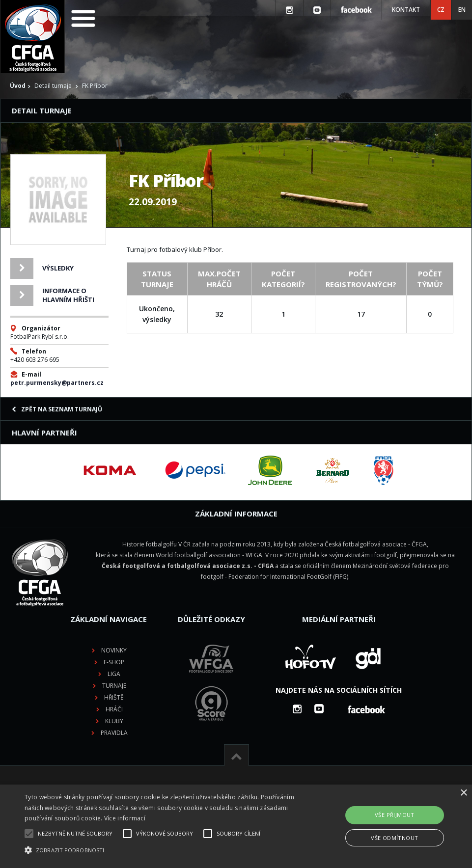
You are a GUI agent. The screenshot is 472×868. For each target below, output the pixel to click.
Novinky (114, 650)
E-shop (114, 662)
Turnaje (114, 686)
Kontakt (406, 10)
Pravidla (114, 733)
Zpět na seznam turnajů (57, 409)
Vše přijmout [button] (395, 815)
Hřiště (114, 697)
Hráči (114, 709)
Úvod (18, 86)
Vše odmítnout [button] (394, 838)
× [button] (463, 793)
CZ (441, 10)
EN (462, 10)
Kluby (114, 721)
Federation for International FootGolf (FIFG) (288, 577)
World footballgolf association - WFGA (209, 555)
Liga (114, 674)
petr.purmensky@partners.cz (57, 383)
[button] (162, 850)
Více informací (125, 818)
